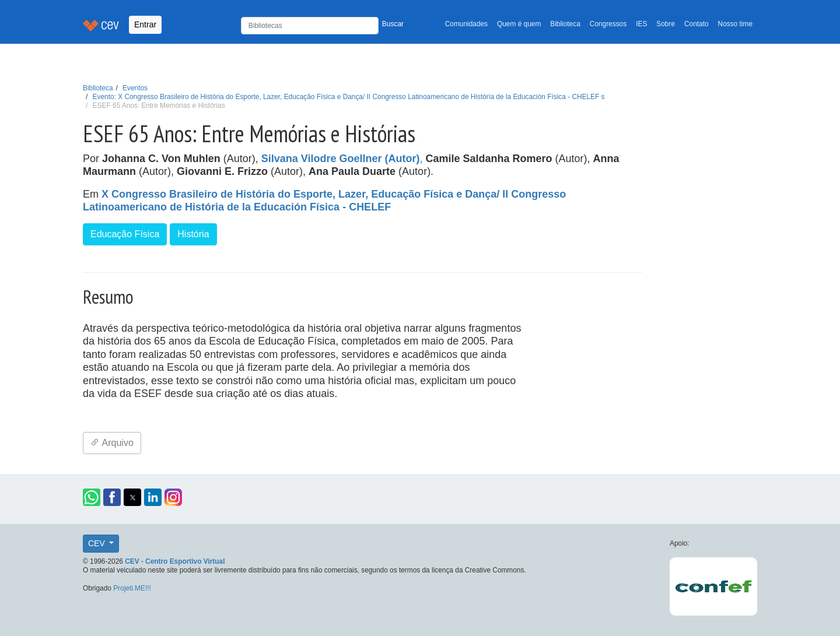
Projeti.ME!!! (132, 588)
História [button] (193, 234)
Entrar (145, 24)
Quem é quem (519, 24)
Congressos (608, 24)
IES (641, 24)
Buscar (393, 24)
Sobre (666, 24)
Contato (696, 24)
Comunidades (466, 24)
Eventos (135, 88)
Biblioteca (565, 24)
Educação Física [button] (125, 234)
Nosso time (735, 24)
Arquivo (112, 443)
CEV (98, 543)
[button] (92, 497)
